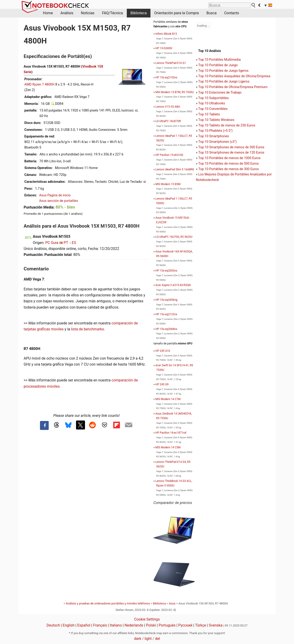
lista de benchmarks (87, 329)
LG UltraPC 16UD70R (168, 121)
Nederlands (134, 625)
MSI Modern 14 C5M (168, 447)
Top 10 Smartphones (214, 136)
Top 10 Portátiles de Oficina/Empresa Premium (233, 87)
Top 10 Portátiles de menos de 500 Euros (228, 164)
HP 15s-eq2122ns (166, 314)
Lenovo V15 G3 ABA (168, 107)
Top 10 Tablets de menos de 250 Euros (227, 125)
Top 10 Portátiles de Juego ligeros (223, 71)
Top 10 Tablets (209, 114)
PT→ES (70, 243)
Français (100, 625)
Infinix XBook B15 (166, 34)
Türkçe (201, 625)
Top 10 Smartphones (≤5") (217, 142)
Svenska (216, 625)
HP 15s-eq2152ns (166, 77)
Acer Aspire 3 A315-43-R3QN (173, 285)
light (148, 639)
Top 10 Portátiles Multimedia (219, 60)
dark (138, 639)
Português (167, 625)
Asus (172, 603)
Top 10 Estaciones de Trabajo (220, 93)
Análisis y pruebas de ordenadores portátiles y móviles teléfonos (108, 603)
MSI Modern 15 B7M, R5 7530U (175, 92)
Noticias (88, 13)
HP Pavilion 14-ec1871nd (171, 433)
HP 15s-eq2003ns (166, 271)
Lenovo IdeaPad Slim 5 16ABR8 (175, 169)
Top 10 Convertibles (213, 109)
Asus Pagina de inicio (55, 195)
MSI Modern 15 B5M (168, 184)
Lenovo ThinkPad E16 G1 (171, 63)
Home (48, 13)
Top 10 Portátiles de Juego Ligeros (224, 82)
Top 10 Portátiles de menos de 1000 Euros (229, 158)
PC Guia (52, 243)
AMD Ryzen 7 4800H (39, 84)
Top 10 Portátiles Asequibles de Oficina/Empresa (234, 76)
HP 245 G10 (163, 351)
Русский (185, 625)
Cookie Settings (147, 619)
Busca (212, 13)
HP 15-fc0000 (164, 48)
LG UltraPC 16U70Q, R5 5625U (174, 237)
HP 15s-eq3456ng (167, 300)
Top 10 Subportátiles (213, 98)
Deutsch (53, 625)
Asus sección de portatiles (58, 201)
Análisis (67, 13)
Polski (151, 625)
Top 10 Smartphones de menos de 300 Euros (231, 147)
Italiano (116, 625)
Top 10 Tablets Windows (216, 120)
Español (84, 625)
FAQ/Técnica (112, 13)
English (69, 625)
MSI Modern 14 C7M (168, 399)
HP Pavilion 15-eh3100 (169, 155)
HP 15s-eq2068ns (166, 329)
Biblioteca (139, 13)
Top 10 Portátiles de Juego (218, 65)
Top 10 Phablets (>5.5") (215, 131)
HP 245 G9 (162, 384)
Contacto (232, 13)
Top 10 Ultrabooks (212, 103)
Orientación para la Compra (177, 13)
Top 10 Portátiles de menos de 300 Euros (228, 169)
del (157, 639)
